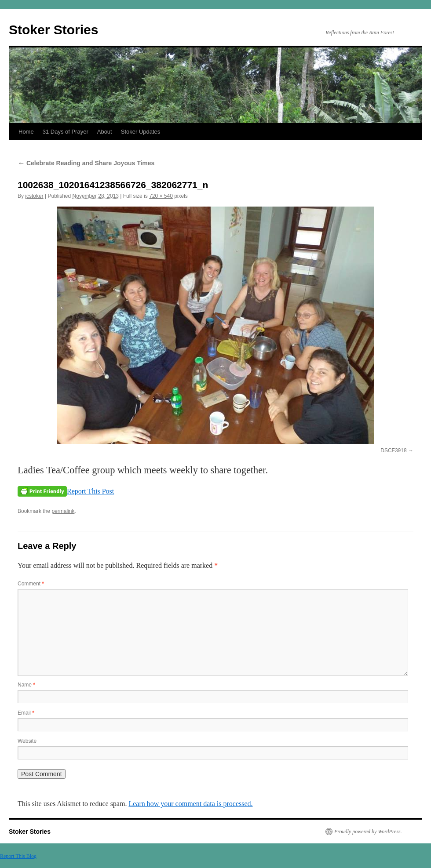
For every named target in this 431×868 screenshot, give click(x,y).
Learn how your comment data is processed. (190, 804)
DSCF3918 (393, 450)
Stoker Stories (53, 30)
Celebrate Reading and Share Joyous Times (86, 163)
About (105, 132)
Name (26, 685)
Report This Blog (18, 856)
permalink (63, 511)
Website (27, 741)
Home (26, 132)
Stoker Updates (141, 132)
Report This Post (90, 491)
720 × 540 (161, 196)
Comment (31, 584)
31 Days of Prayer (66, 132)
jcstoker (34, 196)
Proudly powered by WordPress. (368, 832)
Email (26, 713)
